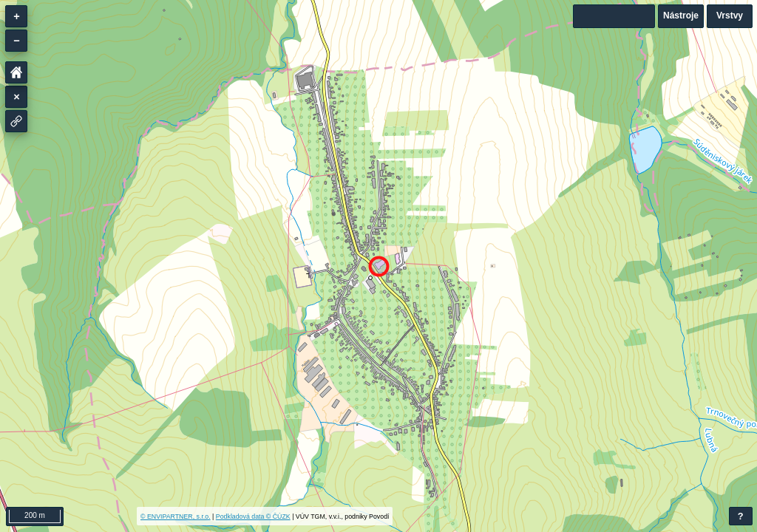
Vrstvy (730, 16)
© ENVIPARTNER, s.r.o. (176, 516)
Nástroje (681, 16)
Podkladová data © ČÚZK (253, 516)
